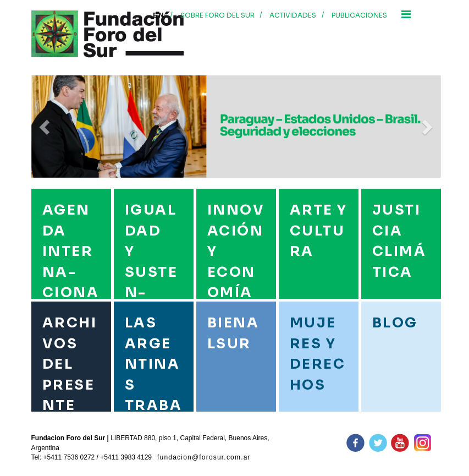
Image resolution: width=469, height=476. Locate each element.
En (159, 15)
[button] (46, 127)
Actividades (293, 15)
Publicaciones (359, 15)
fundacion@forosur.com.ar (204, 457)
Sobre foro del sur (217, 15)
